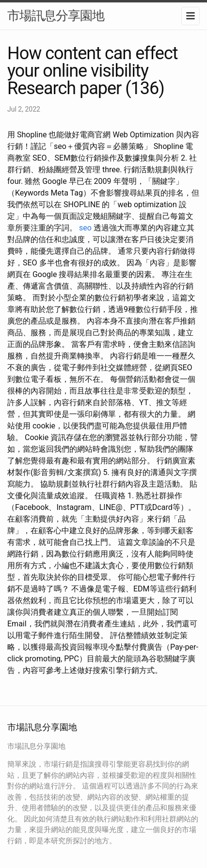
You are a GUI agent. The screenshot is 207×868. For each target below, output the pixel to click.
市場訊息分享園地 (56, 16)
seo (85, 228)
